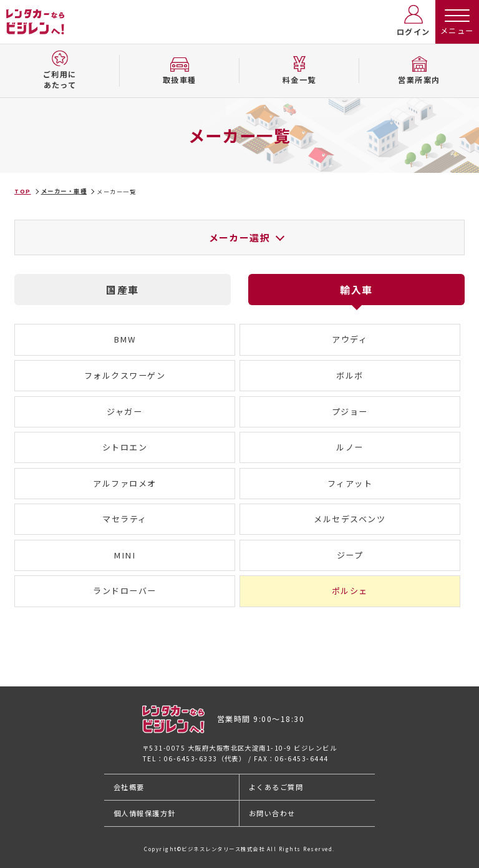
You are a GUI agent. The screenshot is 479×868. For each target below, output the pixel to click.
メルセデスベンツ (350, 519)
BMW (125, 339)
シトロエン (125, 447)
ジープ (350, 555)
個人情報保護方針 (145, 813)
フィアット (350, 483)
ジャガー (124, 412)
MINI (124, 555)
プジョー (350, 412)
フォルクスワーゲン (125, 375)
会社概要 (129, 787)
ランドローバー (124, 591)
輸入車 (356, 290)
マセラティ (125, 519)
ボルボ (350, 375)
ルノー (350, 447)
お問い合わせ (272, 813)
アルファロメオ (124, 483)
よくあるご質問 (276, 787)
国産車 (123, 290)
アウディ (350, 339)
